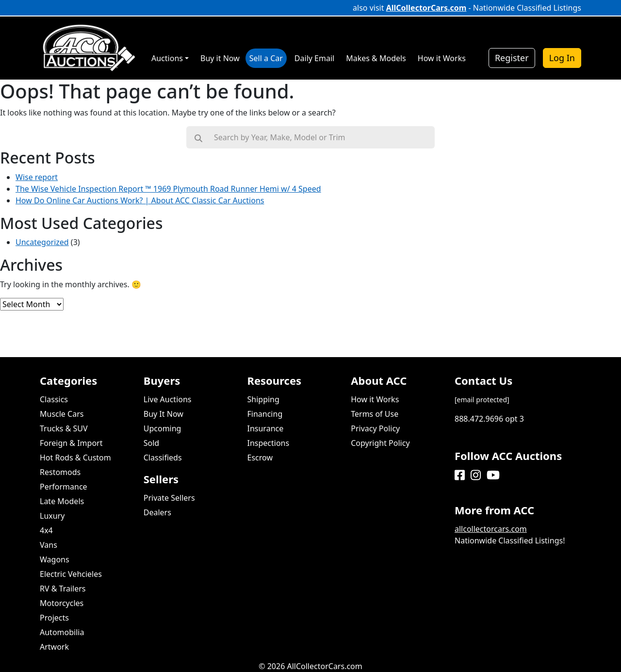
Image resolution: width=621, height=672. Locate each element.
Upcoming (163, 428)
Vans (49, 545)
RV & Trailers (63, 589)
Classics (54, 399)
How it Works (375, 399)
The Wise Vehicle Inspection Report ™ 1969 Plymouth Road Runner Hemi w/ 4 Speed (168, 189)
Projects (54, 618)
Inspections (269, 443)
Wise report (37, 177)
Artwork (54, 647)
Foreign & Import (71, 443)
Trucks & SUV (64, 428)
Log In (562, 58)
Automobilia (62, 632)
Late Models (62, 501)
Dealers (157, 512)
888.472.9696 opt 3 (489, 419)
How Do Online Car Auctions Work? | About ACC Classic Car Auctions (140, 200)
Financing (265, 414)
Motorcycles (62, 603)
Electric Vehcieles (71, 574)
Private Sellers (169, 498)
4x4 (46, 530)
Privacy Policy (375, 428)
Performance (64, 487)
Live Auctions (168, 399)
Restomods (60, 472)
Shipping (263, 399)
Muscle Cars (62, 414)
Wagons (55, 559)
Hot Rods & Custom (75, 458)
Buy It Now (163, 414)
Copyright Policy (380, 443)
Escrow (260, 458)
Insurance (266, 428)
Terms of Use (375, 414)
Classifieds (163, 458)
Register (512, 58)
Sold (151, 443)
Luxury (52, 516)
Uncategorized (42, 242)
